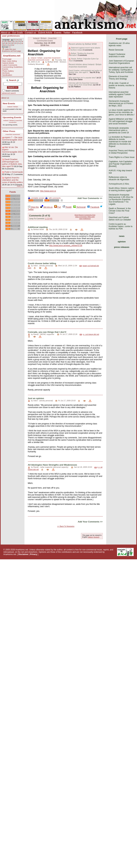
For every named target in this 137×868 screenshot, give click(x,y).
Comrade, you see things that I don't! (47, 332)
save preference (85, 218)
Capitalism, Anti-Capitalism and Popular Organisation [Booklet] (121, 164)
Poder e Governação (14, 172)
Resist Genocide (116, 50)
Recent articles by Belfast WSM (83, 44)
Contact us (30, 33)
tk (5, 41)
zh (16, 43)
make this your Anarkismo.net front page (11, 50)
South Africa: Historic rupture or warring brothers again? (121, 189)
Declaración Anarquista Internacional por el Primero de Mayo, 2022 (121, 103)
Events (58, 33)
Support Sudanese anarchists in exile (117, 55)
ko (13, 45)
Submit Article (45, 33)
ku (13, 43)
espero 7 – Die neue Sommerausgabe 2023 (12, 139)
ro (7, 45)
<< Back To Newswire (66, 526)
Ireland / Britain (13, 107)
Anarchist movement (15, 121)
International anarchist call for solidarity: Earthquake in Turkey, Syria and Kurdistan (121, 70)
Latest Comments (10, 65)
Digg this (33, 207)
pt (3, 41)
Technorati (79, 207)
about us (5, 98)
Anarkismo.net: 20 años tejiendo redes (119, 44)
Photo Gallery (8, 71)
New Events (9, 103)
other (9, 41)
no (17, 41)
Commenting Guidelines (12, 67)
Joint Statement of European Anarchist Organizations (121, 62)
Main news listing (10, 61)
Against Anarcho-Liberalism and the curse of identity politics (12, 180)
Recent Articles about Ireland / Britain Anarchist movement (85, 66)
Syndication (7, 75)
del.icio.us (47, 207)
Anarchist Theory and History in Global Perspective (122, 152)
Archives (6, 73)
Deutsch (96, 537)
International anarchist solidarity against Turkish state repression (120, 94)
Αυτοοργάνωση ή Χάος (119, 184)
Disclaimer (23, 554)
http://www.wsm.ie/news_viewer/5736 (66, 246)
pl (3, 43)
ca (22, 43)
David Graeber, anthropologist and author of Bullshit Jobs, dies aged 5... (85, 71)
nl (20, 41)
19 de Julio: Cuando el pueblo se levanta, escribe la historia (121, 85)
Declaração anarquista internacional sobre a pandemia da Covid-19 (119, 130)
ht (10, 43)
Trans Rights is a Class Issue (122, 157)
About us (6, 33)
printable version (36, 198)
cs (19, 43)
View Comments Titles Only (85, 217)
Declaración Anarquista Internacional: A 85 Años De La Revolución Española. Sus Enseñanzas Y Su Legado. (121, 199)
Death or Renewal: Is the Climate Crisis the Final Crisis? (120, 211)
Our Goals (17, 33)
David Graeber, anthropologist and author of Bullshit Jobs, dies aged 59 (12, 163)
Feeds (13, 192)
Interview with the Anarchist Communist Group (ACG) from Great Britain (83, 84)
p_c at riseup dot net (91, 334)
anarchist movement (52, 58)
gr (14, 41)
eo (10, 45)
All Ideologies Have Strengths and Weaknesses (52, 465)
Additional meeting (38, 227)
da (4, 45)
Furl (58, 207)
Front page (7, 59)
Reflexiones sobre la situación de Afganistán (119, 178)
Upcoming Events (12, 117)
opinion (122, 242)
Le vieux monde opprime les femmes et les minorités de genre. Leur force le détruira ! (122, 112)
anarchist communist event (38, 60)
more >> (20, 186)
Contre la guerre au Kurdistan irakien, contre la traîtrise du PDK (121, 226)
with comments (53, 198)
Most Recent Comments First (85, 215)
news (122, 236)
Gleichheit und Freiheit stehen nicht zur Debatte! (120, 219)
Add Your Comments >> (90, 198)
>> (10, 47)
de (7, 43)
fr (15, 40)
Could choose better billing (42, 263)
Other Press (9, 131)
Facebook (77, 33)
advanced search (9, 93)
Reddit (67, 207)
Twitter (67, 33)
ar (22, 41)
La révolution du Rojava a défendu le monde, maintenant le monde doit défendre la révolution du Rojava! (120, 142)
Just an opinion (36, 398)
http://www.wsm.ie (48, 191)
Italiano (90, 537)
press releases (122, 247)
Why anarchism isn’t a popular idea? (82, 78)
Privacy (34, 554)
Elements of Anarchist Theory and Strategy (118, 78)
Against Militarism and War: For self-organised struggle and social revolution (121, 121)
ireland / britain (37, 58)
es (18, 40)
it (20, 40)
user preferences (11, 36)
